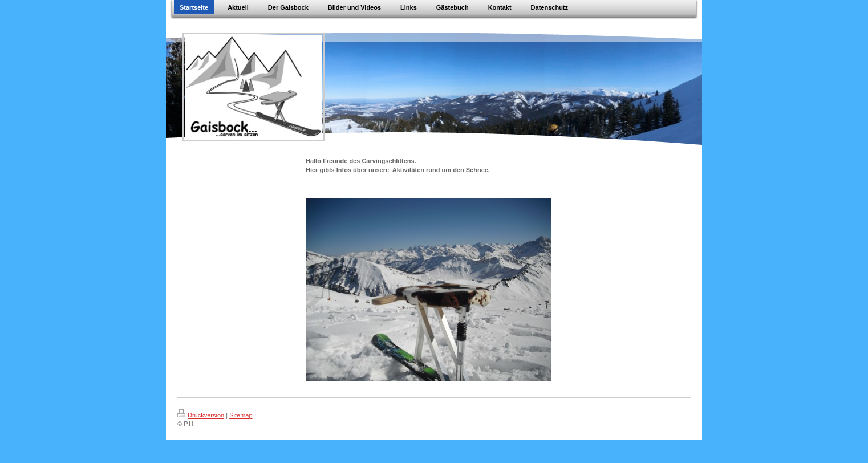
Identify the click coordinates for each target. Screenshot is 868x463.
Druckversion (201, 415)
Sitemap (241, 415)
